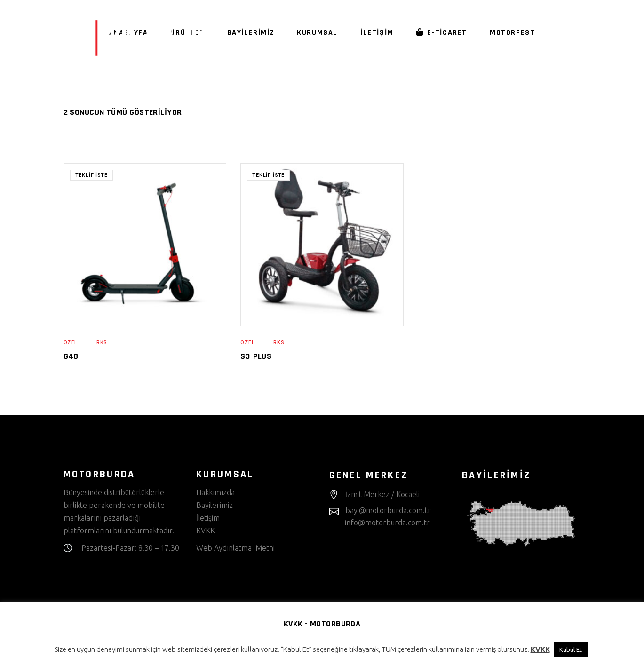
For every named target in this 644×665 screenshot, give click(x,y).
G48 (71, 356)
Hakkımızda (215, 492)
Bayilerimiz (215, 505)
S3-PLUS (256, 356)
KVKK (207, 530)
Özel (71, 343)
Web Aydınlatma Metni (235, 548)
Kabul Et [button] (571, 649)
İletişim (208, 518)
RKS (102, 343)
